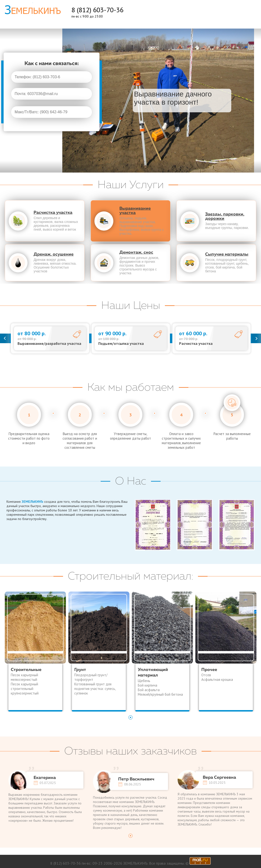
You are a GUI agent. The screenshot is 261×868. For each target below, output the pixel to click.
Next (256, 338)
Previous (5, 338)
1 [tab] (131, 717)
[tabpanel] (35, 652)
